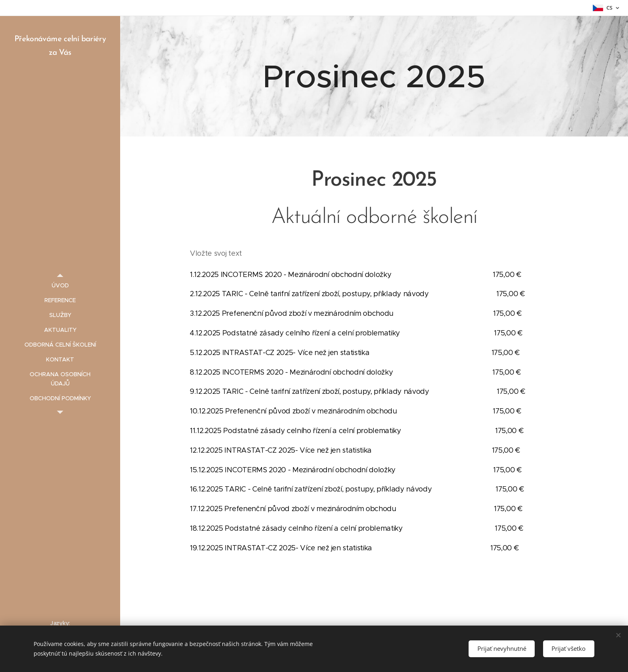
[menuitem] (60, 286)
